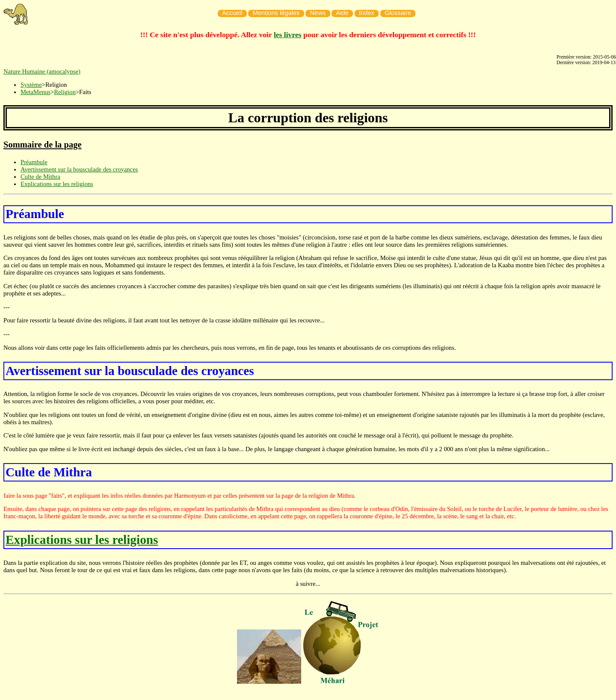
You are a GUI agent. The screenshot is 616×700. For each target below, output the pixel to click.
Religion (65, 92)
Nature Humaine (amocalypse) (42, 71)
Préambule (34, 162)
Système (31, 85)
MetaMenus (36, 92)
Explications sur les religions (57, 184)
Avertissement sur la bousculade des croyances (79, 169)
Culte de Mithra (40, 177)
